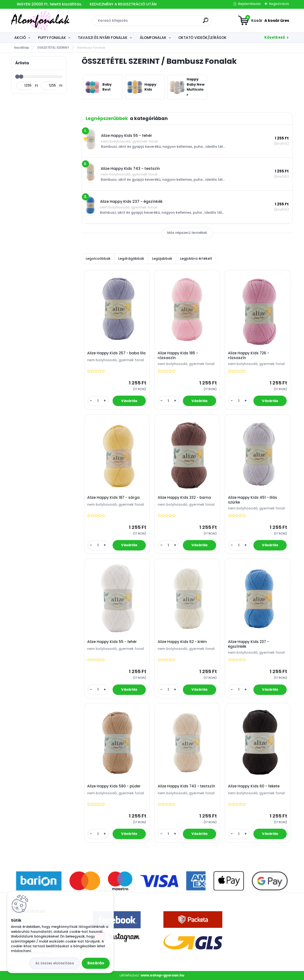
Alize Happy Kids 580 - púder (114, 786)
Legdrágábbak (131, 259)
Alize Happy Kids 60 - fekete (254, 786)
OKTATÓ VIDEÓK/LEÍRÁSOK (202, 38)
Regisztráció (279, 4)
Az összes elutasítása (55, 963)
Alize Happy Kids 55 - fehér (112, 642)
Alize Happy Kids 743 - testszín (186, 786)
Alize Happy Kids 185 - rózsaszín (178, 356)
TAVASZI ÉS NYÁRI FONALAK (103, 38)
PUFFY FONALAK (52, 38)
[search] (206, 22)
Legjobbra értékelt (196, 259)
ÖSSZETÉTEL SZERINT (53, 48)
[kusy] (98, 401)
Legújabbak (162, 259)
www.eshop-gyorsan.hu (162, 975)
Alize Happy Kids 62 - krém (182, 642)
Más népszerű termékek (187, 233)
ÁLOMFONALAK (153, 38)
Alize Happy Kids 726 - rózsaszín (249, 356)
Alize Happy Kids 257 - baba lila (116, 353)
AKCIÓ (20, 38)
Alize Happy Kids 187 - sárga (113, 498)
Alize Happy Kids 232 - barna (184, 498)
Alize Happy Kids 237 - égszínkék (248, 644)
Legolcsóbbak (98, 259)
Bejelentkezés (249, 4)
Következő (275, 37)
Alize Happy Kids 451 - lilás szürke (253, 500)
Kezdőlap (22, 48)
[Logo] (40, 21)
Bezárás (96, 963)
